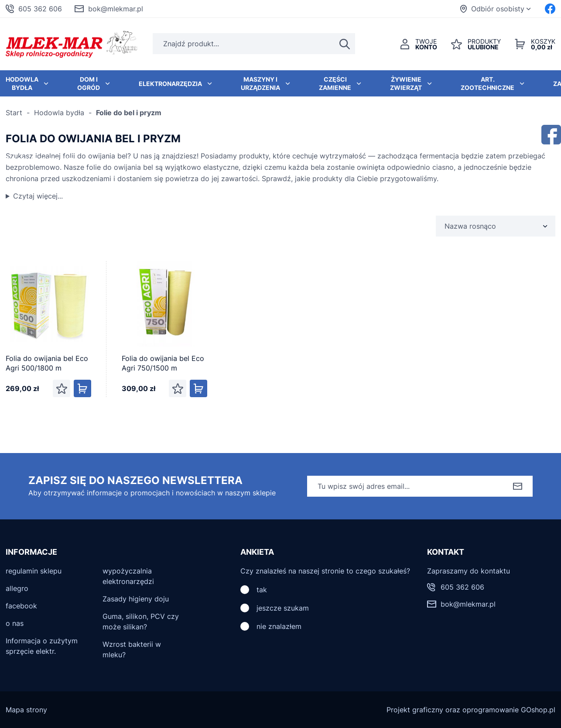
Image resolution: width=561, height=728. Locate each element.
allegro (17, 588)
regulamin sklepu (34, 571)
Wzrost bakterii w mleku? (132, 649)
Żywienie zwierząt (406, 83)
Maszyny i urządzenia (260, 83)
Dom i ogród (89, 83)
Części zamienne (335, 83)
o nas (15, 623)
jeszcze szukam (283, 608)
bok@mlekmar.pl (116, 9)
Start (14, 113)
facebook (21, 606)
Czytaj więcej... (38, 196)
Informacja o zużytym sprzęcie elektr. (42, 646)
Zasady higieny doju (136, 599)
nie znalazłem (279, 626)
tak (262, 590)
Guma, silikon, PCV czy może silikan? (141, 622)
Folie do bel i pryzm (129, 113)
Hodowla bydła (59, 113)
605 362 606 (40, 9)
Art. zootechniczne (487, 83)
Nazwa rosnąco (470, 226)
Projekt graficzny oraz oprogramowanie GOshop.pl (471, 710)
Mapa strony (26, 710)
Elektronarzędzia (170, 84)
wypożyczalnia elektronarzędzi (128, 576)
